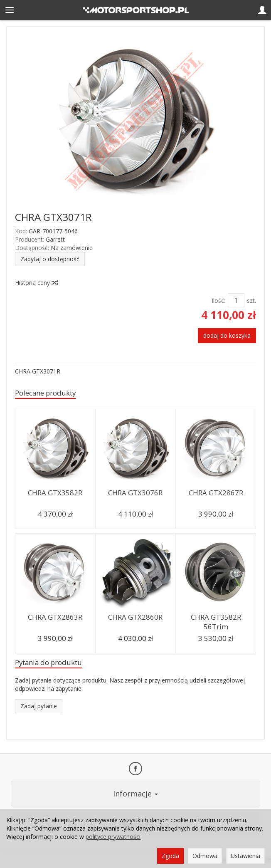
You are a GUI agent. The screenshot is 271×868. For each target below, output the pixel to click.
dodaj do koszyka (227, 335)
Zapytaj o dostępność (50, 259)
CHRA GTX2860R (135, 617)
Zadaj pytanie (39, 706)
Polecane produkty (45, 393)
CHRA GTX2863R (55, 617)
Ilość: (218, 300)
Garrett (55, 239)
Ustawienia (245, 856)
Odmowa (205, 856)
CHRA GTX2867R (216, 493)
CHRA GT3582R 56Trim (216, 622)
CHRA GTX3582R (55, 493)
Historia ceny (36, 283)
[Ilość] (236, 300)
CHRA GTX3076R (135, 493)
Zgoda (170, 856)
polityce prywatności (113, 837)
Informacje (135, 794)
